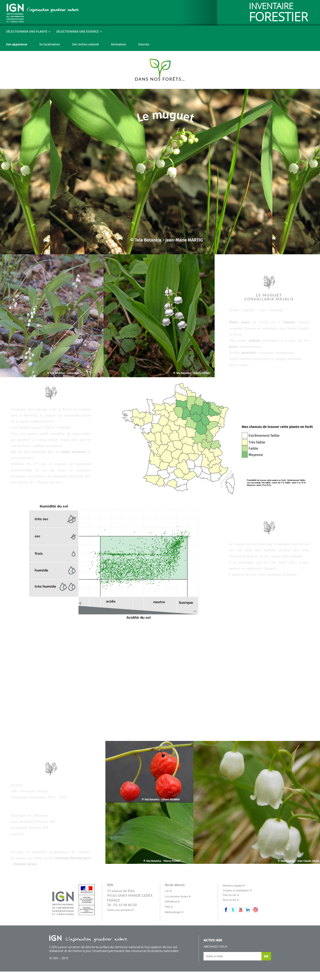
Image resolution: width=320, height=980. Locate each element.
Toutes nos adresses (119, 910)
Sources (144, 44)
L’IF (167, 891)
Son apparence (17, 44)
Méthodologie (173, 912)
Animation (119, 44)
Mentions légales (233, 886)
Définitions (171, 902)
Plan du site (230, 895)
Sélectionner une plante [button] (28, 32)
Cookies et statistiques (236, 890)
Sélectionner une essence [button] (79, 32)
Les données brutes (177, 896)
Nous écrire (230, 900)
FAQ (168, 907)
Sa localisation (50, 44)
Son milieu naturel (85, 44)
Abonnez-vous (215, 947)
